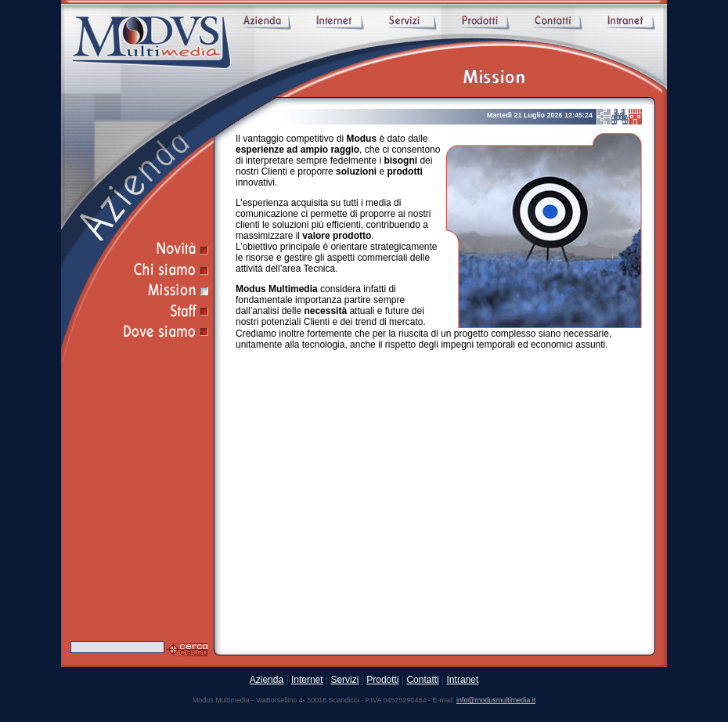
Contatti (422, 680)
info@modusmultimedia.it (496, 700)
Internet (307, 680)
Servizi (344, 680)
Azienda (267, 680)
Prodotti (382, 680)
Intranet (463, 680)
